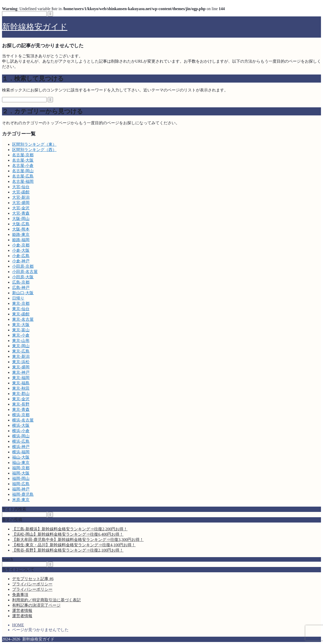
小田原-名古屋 (25, 272)
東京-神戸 (21, 372)
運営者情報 (22, 611)
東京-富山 (21, 330)
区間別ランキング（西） (34, 150)
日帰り (18, 298)
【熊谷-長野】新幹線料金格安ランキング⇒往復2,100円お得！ (68, 550)
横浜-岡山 (21, 436)
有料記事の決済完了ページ (36, 605)
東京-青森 (21, 410)
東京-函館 (21, 314)
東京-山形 (21, 341)
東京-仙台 (21, 309)
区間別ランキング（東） (34, 144)
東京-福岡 (21, 378)
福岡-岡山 (21, 478)
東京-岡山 (21, 346)
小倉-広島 (21, 256)
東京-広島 (21, 351)
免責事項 (20, 595)
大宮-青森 (21, 213)
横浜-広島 (21, 441)
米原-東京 (21, 500)
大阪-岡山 (21, 219)
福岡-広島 (21, 484)
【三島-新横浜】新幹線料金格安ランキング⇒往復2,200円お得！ (70, 529)
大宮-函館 (21, 192)
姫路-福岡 (21, 240)
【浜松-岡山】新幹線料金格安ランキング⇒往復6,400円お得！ (68, 534)
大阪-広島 (21, 224)
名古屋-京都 (23, 155)
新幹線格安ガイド (35, 27)
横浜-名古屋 (23, 420)
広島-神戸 (21, 288)
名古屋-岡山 (23, 171)
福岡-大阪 (21, 473)
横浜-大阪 (21, 425)
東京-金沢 (21, 399)
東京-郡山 (21, 394)
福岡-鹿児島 (23, 494)
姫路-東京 (21, 234)
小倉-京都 (21, 245)
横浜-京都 (21, 415)
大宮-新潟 (21, 197)
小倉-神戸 (21, 261)
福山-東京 (21, 463)
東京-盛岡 (21, 367)
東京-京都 (21, 303)
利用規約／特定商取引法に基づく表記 (46, 600)
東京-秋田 (21, 388)
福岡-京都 (21, 468)
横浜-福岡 (21, 452)
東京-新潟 (21, 356)
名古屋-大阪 (23, 160)
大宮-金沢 (21, 208)
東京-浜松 (21, 362)
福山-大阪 (21, 457)
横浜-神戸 (21, 447)
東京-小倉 (21, 335)
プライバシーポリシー (32, 584)
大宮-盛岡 (21, 203)
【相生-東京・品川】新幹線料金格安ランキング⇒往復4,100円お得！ (74, 545)
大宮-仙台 (21, 187)
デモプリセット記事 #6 (33, 579)
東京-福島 (21, 383)
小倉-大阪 (21, 250)
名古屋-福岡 (23, 181)
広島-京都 (21, 282)
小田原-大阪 (23, 277)
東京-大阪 (21, 325)
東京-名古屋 (23, 319)
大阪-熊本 (21, 229)
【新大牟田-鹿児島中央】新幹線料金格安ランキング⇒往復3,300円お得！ (78, 540)
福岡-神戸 (21, 489)
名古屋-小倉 (23, 166)
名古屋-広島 (23, 176)
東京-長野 (21, 404)
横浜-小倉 (21, 431)
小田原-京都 (23, 266)
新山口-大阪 (23, 293)
